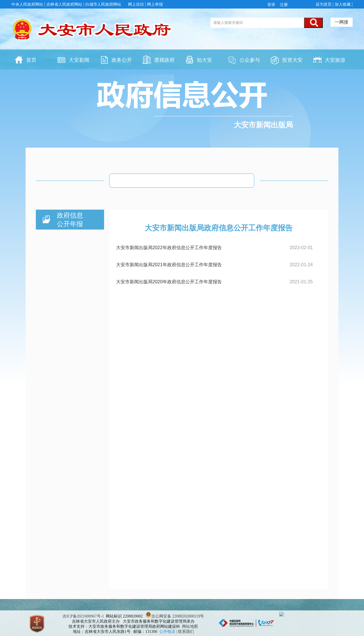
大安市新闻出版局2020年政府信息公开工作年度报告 (169, 282)
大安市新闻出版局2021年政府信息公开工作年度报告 (169, 265)
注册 (283, 5)
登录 (272, 5)
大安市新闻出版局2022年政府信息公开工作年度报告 (169, 248)
